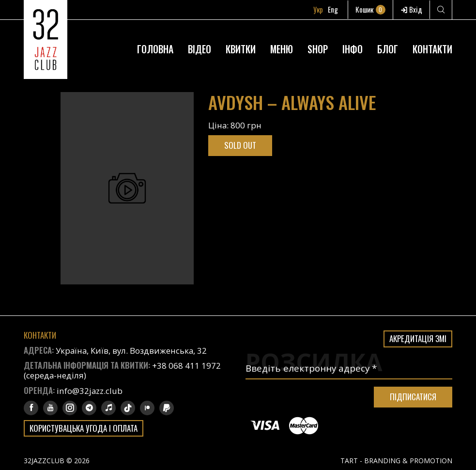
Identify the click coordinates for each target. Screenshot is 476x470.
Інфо (353, 49)
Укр (318, 9)
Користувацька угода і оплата (84, 428)
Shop (318, 49)
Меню (282, 49)
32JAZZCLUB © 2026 (57, 461)
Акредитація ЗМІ (418, 338)
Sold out (240, 145)
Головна (155, 49)
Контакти (432, 49)
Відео (200, 49)
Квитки (241, 49)
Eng (333, 9)
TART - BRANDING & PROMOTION (396, 461)
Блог (388, 49)
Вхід (411, 9)
